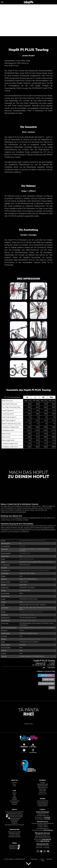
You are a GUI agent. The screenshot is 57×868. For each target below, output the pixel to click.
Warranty (14, 799)
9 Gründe (14, 804)
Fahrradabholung (14, 820)
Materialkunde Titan (43, 787)
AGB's (43, 861)
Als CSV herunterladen (12, 397)
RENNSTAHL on (14, 847)
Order (14, 796)
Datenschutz (34, 859)
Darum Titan (43, 792)
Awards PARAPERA (43, 804)
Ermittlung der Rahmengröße (14, 815)
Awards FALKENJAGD (43, 801)
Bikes (14, 795)
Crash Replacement (14, 801)
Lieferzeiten (14, 822)
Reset (52, 688)
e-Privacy (42, 859)
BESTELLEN (46, 675)
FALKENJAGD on (14, 846)
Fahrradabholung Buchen (14, 837)
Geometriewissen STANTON (14, 814)
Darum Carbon (43, 789)
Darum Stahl (43, 791)
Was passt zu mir (43, 794)
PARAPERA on (14, 849)
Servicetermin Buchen (14, 835)
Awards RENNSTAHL (43, 803)
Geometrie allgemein (15, 818)
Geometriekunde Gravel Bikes (14, 817)
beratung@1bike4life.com (26, 530)
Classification (14, 803)
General (14, 793)
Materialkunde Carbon (43, 784)
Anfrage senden (48, 679)
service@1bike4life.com (43, 829)
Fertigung (43, 783)
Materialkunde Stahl (43, 786)
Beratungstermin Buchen (14, 832)
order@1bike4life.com (36, 518)
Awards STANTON (43, 806)
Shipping (14, 798)
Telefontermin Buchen (14, 834)
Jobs (14, 786)
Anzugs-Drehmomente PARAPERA (14, 812)
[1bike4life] (28, 2)
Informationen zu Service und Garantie (14, 825)
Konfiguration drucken (46, 684)
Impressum (49, 859)
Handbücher (14, 823)
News (14, 784)
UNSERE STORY (29, 724)
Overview (14, 783)
